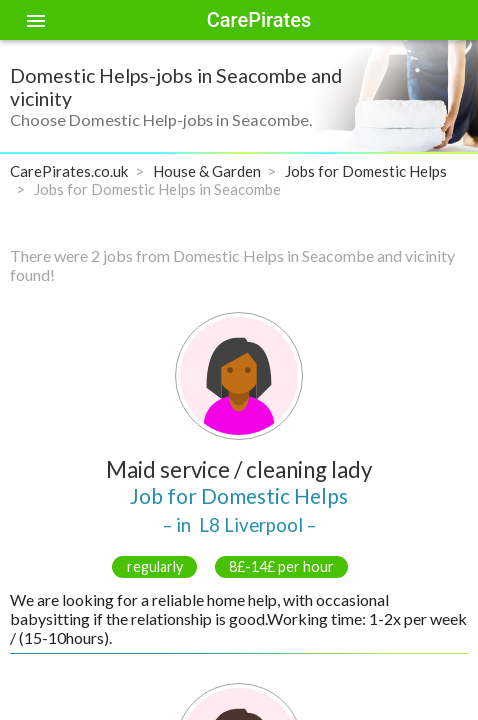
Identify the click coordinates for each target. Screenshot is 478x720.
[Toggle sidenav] (36, 20)
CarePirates (259, 20)
